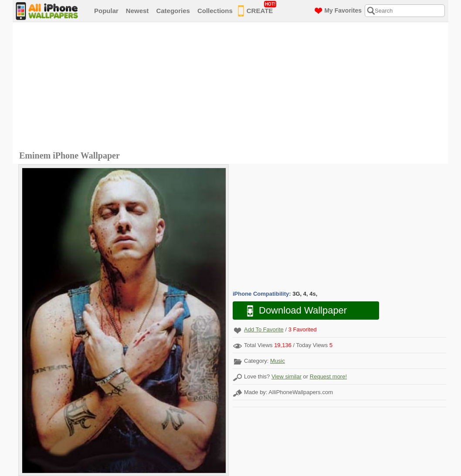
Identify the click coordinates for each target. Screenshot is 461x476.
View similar (286, 376)
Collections (215, 11)
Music (278, 361)
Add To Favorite (264, 329)
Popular (106, 11)
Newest (137, 11)
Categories (173, 11)
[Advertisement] (233, 88)
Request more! (328, 376)
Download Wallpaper (292, 311)
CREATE (257, 9)
